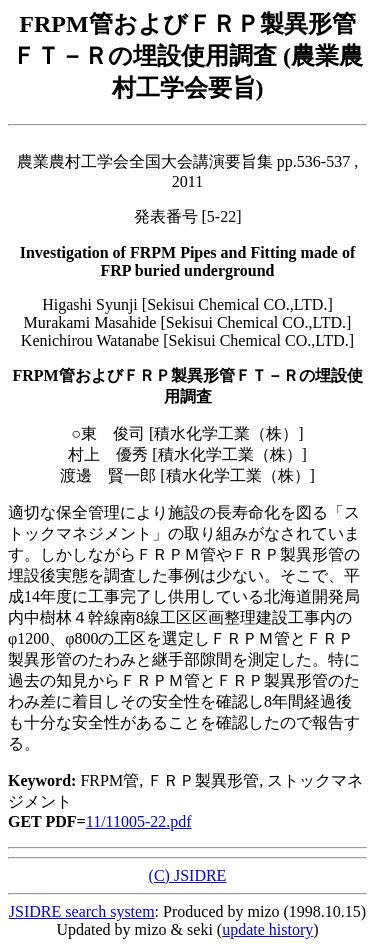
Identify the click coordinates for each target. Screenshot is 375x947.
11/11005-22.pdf (139, 821)
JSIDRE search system (82, 911)
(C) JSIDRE (188, 875)
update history (267, 929)
